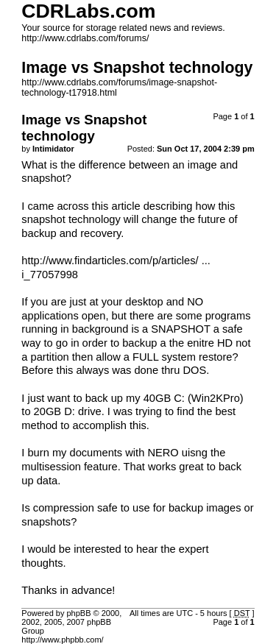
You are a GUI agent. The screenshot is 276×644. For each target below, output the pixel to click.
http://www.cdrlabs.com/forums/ (85, 38)
